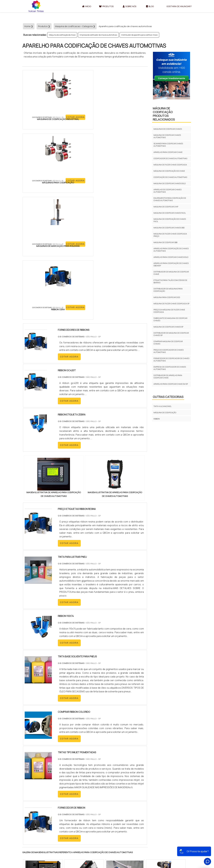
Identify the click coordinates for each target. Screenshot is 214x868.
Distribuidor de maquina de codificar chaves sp (171, 334)
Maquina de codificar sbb (165, 242)
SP (60, 786)
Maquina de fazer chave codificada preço (170, 235)
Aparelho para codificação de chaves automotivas (171, 250)
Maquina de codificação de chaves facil (170, 220)
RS (81, 786)
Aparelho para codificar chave (168, 152)
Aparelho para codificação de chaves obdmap (171, 264)
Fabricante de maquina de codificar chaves (170, 319)
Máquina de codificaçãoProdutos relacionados (164, 114)
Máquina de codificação (165, 413)
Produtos (106, 6)
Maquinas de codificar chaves (168, 129)
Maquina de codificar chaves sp (168, 327)
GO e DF (111, 786)
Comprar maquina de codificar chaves (168, 343)
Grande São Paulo (102, 813)
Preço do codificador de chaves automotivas (169, 351)
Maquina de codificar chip (166, 207)
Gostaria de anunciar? (179, 6)
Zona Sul (73, 813)
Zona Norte (47, 813)
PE (88, 786)
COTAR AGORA (38, 127)
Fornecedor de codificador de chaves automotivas (171, 360)
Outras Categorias (168, 397)
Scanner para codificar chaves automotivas (168, 145)
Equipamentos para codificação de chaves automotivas (170, 199)
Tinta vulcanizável (163, 406)
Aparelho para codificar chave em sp (171, 384)
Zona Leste (86, 813)
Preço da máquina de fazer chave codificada (169, 311)
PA (127, 786)
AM (120, 786)
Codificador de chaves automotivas (170, 158)
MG (46, 786)
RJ (39, 786)
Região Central (31, 813)
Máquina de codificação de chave (62, 35)
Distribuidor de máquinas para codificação (168, 290)
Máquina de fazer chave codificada (170, 165)
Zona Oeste (60, 813)
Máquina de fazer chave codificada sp (171, 304)
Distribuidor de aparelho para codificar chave (139, 35)
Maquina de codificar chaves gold (170, 183)
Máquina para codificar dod (167, 297)
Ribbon (157, 419)
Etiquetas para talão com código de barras (170, 281)
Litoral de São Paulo (122, 813)
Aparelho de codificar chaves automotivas (167, 191)
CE (102, 786)
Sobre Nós (130, 6)
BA (95, 786)
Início (87, 6)
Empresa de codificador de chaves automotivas (98, 35)
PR (67, 786)
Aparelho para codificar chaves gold (171, 257)
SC (74, 786)
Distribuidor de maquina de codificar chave (171, 273)
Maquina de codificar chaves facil (170, 213)
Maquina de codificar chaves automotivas (167, 136)
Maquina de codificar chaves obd (169, 228)
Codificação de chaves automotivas (170, 177)
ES (53, 786)
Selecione (29, 786)
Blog (150, 6)
